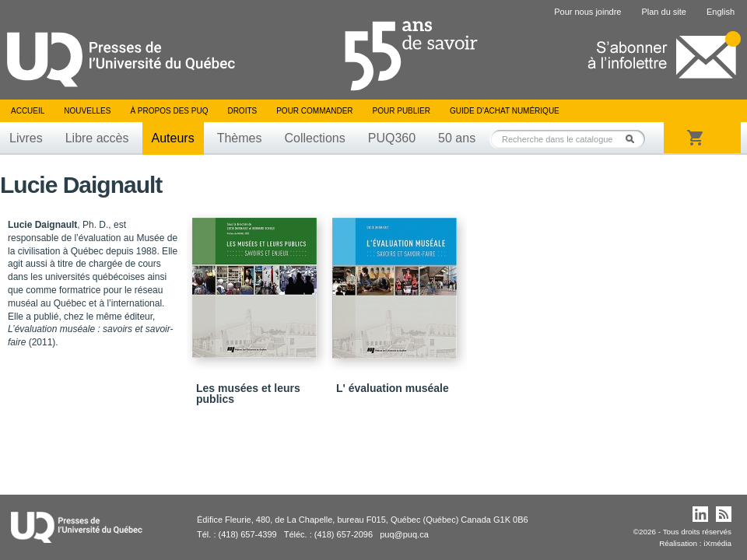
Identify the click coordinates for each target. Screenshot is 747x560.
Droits (242, 111)
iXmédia (717, 543)
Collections (314, 138)
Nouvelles (87, 111)
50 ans (457, 138)
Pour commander (314, 111)
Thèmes (240, 138)
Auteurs (173, 138)
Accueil (28, 111)
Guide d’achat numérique (505, 111)
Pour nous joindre (587, 12)
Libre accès (97, 138)
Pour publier (402, 111)
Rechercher (634, 139)
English (721, 12)
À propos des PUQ (169, 111)
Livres (26, 138)
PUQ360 (392, 138)
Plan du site (663, 12)
